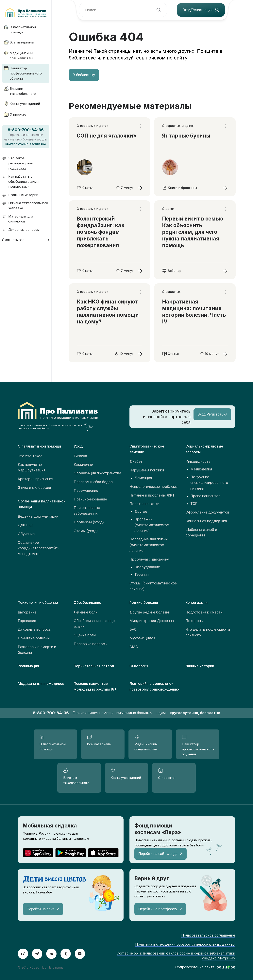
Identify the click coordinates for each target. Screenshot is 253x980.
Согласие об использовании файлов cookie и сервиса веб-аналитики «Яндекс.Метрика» (176, 956)
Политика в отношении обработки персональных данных (185, 944)
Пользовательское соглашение (208, 935)
